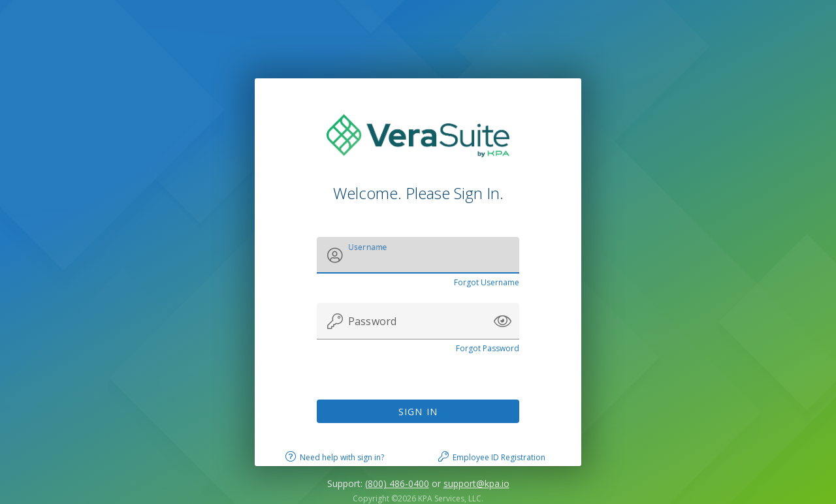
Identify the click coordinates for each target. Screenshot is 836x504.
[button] (503, 321)
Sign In (418, 412)
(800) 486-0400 (397, 483)
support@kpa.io (476, 483)
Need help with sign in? (342, 457)
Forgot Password (488, 348)
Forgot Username (487, 282)
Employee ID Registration (499, 457)
